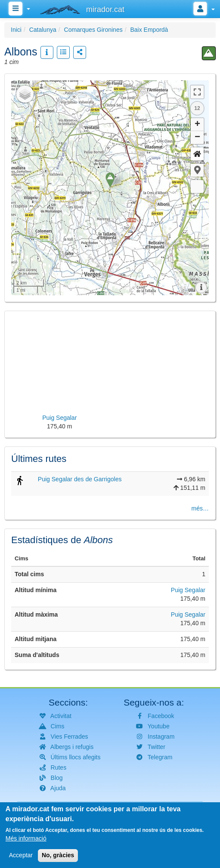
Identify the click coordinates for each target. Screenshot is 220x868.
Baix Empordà (149, 30)
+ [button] (197, 125)
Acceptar (21, 855)
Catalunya (43, 30)
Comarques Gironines (93, 30)
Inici (16, 30)
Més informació (26, 838)
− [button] (197, 138)
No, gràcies (58, 855)
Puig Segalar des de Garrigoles (80, 479)
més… (200, 508)
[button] (197, 170)
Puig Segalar (188, 590)
